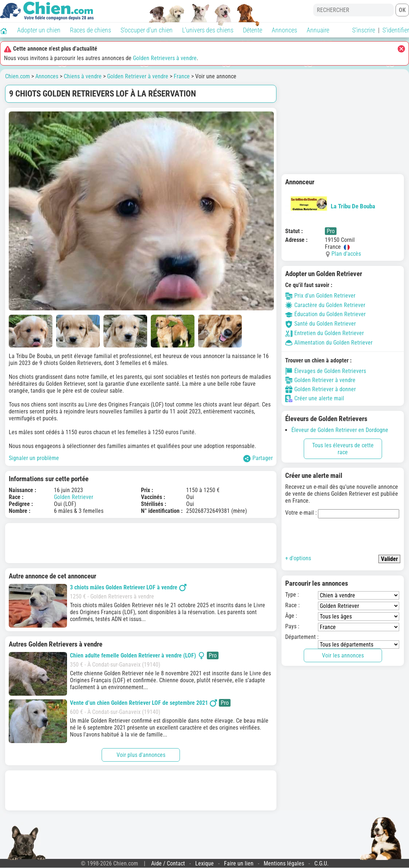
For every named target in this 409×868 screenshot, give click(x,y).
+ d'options (298, 558)
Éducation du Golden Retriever (325, 314)
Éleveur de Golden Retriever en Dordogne (340, 430)
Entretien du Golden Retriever (325, 333)
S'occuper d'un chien (147, 30)
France (182, 76)
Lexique (204, 863)
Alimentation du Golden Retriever (329, 343)
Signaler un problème (34, 458)
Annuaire (318, 30)
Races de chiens (91, 30)
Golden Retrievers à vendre (165, 58)
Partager (258, 458)
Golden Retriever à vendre (138, 76)
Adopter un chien (39, 30)
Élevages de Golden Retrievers (326, 371)
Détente (253, 30)
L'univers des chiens (208, 30)
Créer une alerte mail (315, 398)
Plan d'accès (346, 254)
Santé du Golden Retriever (320, 324)
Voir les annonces (343, 655)
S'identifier (396, 30)
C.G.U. (321, 863)
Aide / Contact (168, 863)
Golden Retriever (74, 497)
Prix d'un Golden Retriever (320, 296)
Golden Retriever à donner (320, 389)
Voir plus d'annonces (141, 755)
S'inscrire (364, 30)
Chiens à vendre (83, 76)
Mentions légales (284, 863)
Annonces (284, 30)
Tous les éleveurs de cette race (343, 449)
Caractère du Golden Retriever (325, 305)
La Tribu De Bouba (330, 206)
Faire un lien (239, 863)
